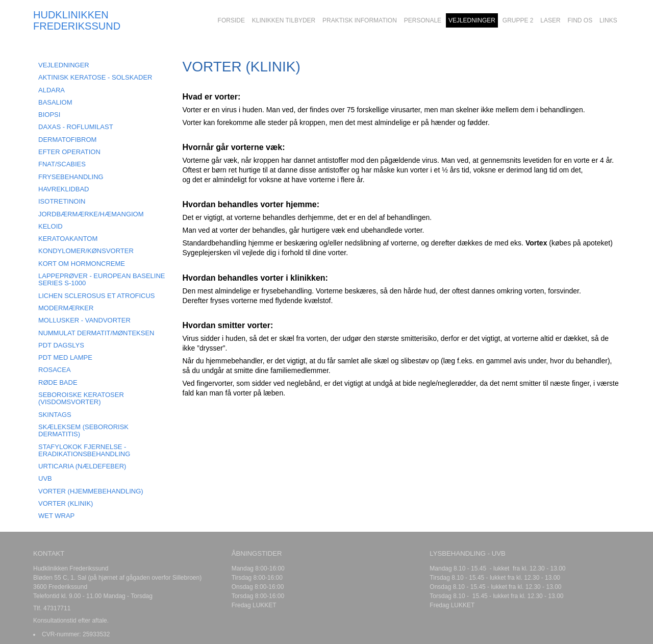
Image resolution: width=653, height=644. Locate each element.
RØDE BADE (58, 382)
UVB (45, 478)
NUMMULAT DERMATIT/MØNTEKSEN (96, 333)
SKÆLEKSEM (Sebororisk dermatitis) (83, 430)
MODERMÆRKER (66, 308)
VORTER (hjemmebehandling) (91, 491)
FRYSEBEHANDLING (71, 177)
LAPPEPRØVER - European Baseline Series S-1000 (102, 279)
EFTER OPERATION (69, 152)
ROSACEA (55, 370)
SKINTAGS (55, 415)
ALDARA (52, 90)
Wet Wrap (56, 516)
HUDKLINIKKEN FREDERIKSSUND (77, 20)
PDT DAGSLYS (61, 345)
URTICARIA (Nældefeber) (82, 466)
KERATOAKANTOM (68, 239)
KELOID (51, 226)
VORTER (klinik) (66, 503)
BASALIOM (55, 102)
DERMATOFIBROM (67, 140)
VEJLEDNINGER (64, 65)
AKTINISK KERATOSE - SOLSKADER (95, 77)
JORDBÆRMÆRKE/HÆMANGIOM (91, 214)
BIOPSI (49, 115)
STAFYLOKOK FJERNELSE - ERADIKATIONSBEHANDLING (84, 450)
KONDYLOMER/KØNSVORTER (86, 251)
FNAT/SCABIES (62, 164)
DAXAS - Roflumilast (76, 127)
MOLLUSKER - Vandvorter (84, 320)
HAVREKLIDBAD (64, 189)
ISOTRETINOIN (62, 201)
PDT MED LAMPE (65, 357)
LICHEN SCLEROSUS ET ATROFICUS (97, 296)
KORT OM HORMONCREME (82, 264)
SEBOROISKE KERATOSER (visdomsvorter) (81, 398)
